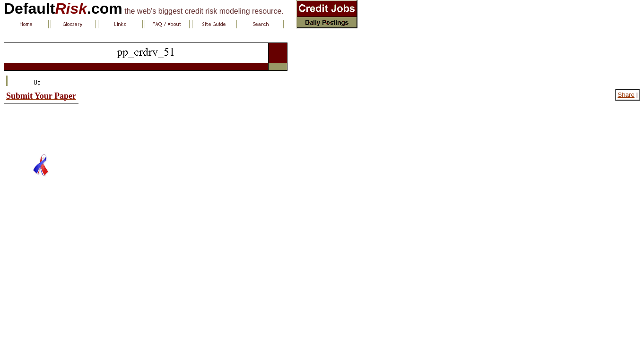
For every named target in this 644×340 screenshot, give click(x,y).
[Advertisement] (41, 125)
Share (626, 95)
